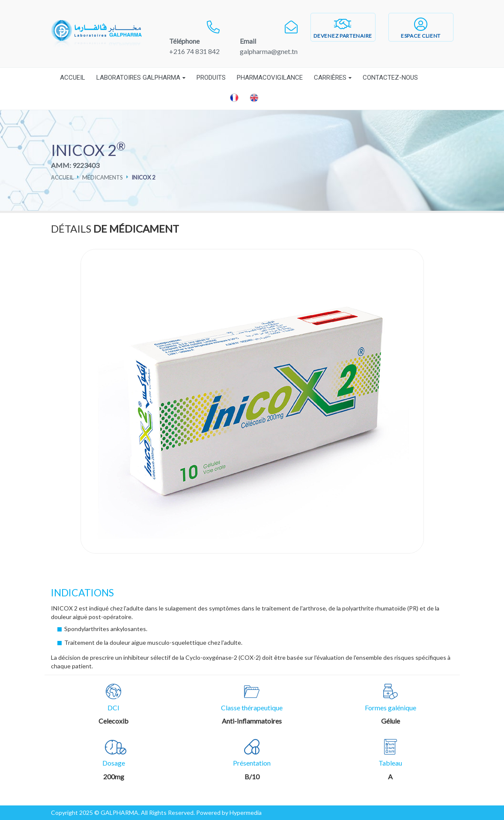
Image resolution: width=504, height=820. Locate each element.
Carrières (330, 78)
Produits (211, 78)
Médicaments (103, 177)
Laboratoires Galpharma (138, 78)
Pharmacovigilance (270, 78)
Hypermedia (246, 813)
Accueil (73, 78)
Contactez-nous (390, 78)
